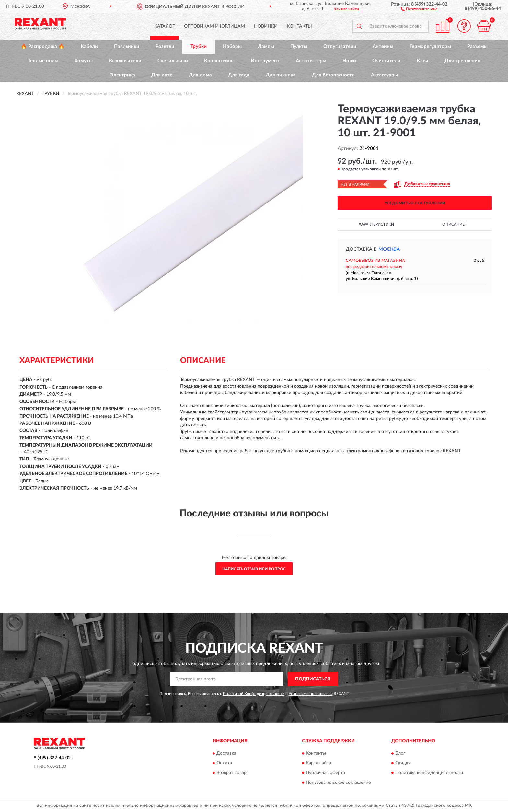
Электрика (123, 75)
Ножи (349, 61)
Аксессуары (384, 75)
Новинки (266, 26)
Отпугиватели (340, 46)
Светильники (173, 61)
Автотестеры (311, 61)
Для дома (200, 75)
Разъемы (477, 46)
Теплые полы (43, 61)
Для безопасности (333, 75)
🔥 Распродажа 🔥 (43, 46)
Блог (400, 754)
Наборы (232, 46)
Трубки (199, 46)
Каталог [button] (165, 26)
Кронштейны (219, 61)
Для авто (162, 75)
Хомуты (84, 61)
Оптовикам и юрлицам (214, 26)
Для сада (239, 75)
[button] (419, 9)
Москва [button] (389, 249)
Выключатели (125, 61)
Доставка (226, 754)
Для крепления (462, 61)
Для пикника (281, 75)
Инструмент (265, 61)
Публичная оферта (325, 773)
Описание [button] (453, 224)
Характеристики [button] (376, 224)
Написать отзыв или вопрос (254, 569)
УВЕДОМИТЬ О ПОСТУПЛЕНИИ (415, 203)
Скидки (403, 763)
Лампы (266, 46)
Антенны (383, 46)
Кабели (89, 46)
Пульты (299, 46)
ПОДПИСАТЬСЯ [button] (313, 679)
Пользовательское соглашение (338, 783)
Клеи (422, 61)
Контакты (299, 26)
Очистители (386, 61)
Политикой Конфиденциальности (254, 694)
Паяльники (127, 46)
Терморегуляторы (430, 46)
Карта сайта (318, 763)
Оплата (224, 763)
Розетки (165, 46)
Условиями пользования (311, 694)
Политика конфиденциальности (429, 773)
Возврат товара (233, 773)
